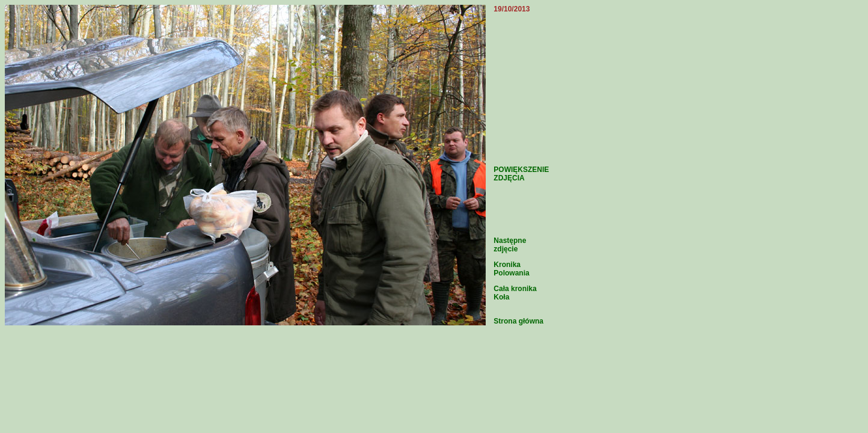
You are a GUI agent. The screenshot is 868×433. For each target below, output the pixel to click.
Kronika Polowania (511, 269)
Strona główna (518, 321)
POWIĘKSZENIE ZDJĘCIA (521, 174)
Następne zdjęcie (510, 245)
